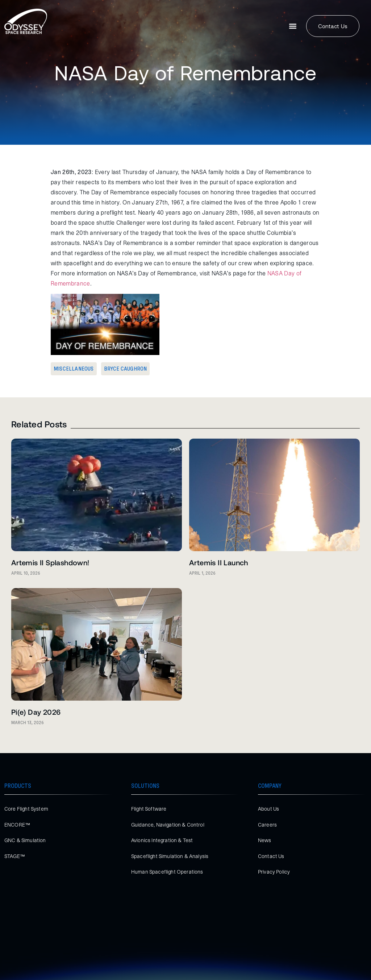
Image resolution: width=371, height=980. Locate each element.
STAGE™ (15, 856)
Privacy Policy (274, 872)
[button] (293, 26)
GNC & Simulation (25, 840)
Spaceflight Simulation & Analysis (170, 856)
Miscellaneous (74, 369)
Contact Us (271, 856)
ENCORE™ (17, 825)
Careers (267, 825)
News (265, 840)
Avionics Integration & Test (162, 840)
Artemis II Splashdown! (50, 562)
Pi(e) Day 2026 (36, 712)
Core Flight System (26, 809)
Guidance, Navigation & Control (168, 825)
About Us (268, 809)
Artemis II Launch (219, 562)
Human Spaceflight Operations (167, 872)
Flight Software (149, 809)
